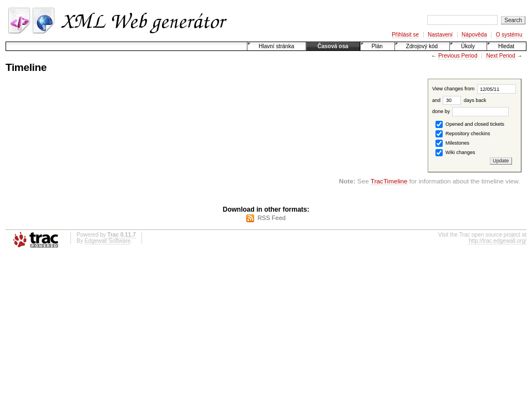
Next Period (500, 56)
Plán (377, 46)
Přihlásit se (405, 35)
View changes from (474, 89)
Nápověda (474, 35)
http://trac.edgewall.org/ (498, 241)
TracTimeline (389, 181)
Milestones (452, 143)
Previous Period (458, 56)
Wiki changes (455, 153)
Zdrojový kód (422, 46)
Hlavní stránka (276, 46)
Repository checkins (463, 134)
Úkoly (468, 46)
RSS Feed (272, 218)
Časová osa (333, 46)
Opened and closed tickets (470, 124)
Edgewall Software (107, 241)
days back (464, 100)
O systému (509, 35)
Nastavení (440, 35)
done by (471, 111)
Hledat (506, 46)
